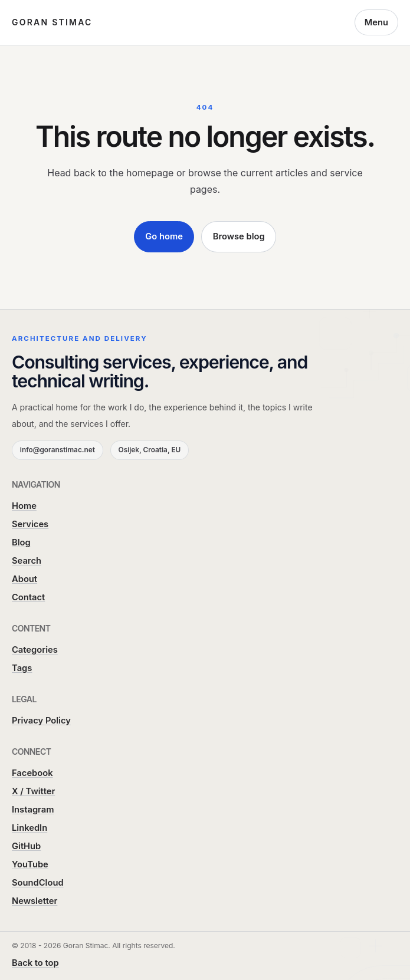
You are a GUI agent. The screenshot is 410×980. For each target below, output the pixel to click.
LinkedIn (29, 828)
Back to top (35, 963)
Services (30, 524)
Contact (28, 597)
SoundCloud (38, 883)
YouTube (30, 864)
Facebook (32, 773)
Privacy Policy (41, 721)
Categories (35, 650)
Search (27, 561)
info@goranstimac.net (58, 450)
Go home (164, 236)
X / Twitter (33, 791)
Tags (22, 668)
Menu (376, 22)
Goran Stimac (52, 22)
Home (24, 506)
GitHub (26, 846)
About (24, 579)
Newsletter (35, 901)
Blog (21, 542)
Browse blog (239, 236)
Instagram (33, 810)
